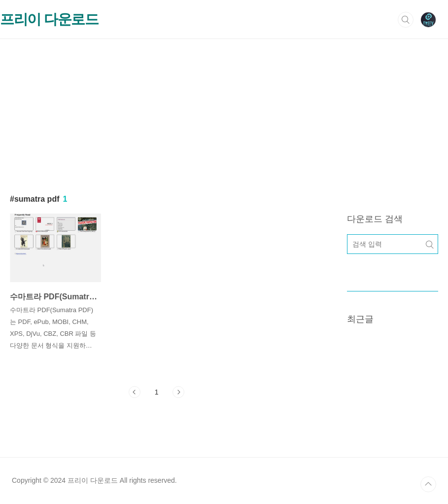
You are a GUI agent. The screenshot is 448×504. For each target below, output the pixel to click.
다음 (178, 392)
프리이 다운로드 (49, 19)
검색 (406, 20)
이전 (135, 392)
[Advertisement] (224, 108)
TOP (428, 484)
